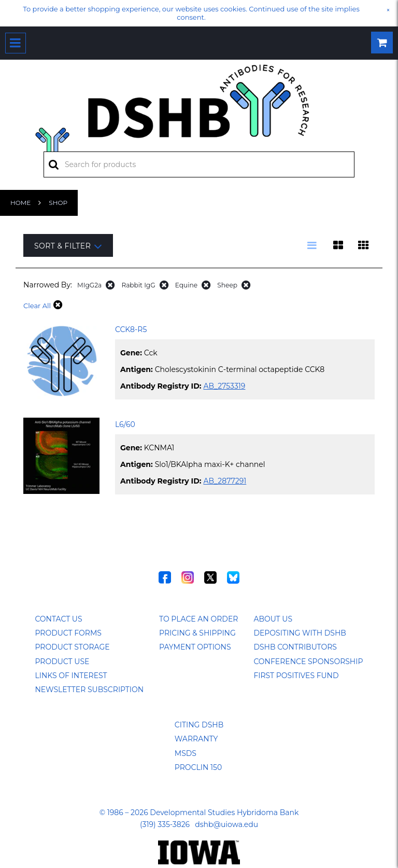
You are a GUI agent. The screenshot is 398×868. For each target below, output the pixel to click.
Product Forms (68, 633)
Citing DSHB (199, 725)
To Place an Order (198, 619)
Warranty (196, 739)
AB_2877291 (225, 481)
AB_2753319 (224, 386)
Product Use (62, 662)
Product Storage (72, 647)
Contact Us (58, 619)
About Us (273, 619)
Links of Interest (71, 676)
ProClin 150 (198, 767)
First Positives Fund (296, 676)
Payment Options (195, 647)
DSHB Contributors (295, 647)
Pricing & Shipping (197, 633)
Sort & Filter (68, 246)
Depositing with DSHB (300, 633)
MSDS (186, 753)
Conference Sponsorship (308, 662)
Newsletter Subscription (89, 690)
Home (20, 203)
